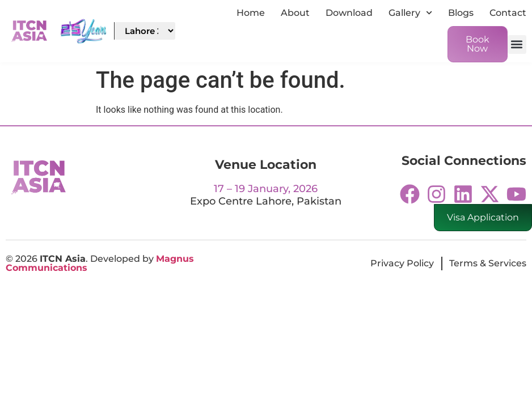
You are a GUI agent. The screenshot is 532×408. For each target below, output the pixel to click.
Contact (508, 13)
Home (251, 13)
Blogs (461, 13)
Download (349, 13)
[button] (517, 44)
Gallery (410, 13)
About (295, 13)
